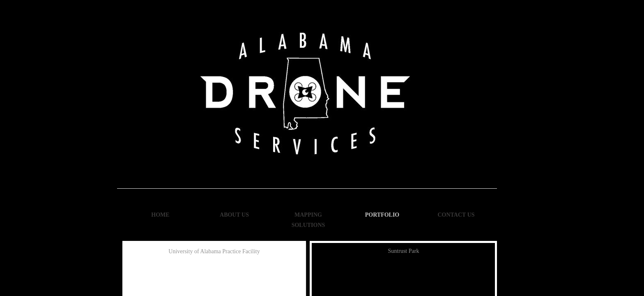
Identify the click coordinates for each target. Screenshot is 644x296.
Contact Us (456, 215)
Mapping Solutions (308, 220)
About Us (234, 215)
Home (160, 215)
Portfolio (382, 215)
